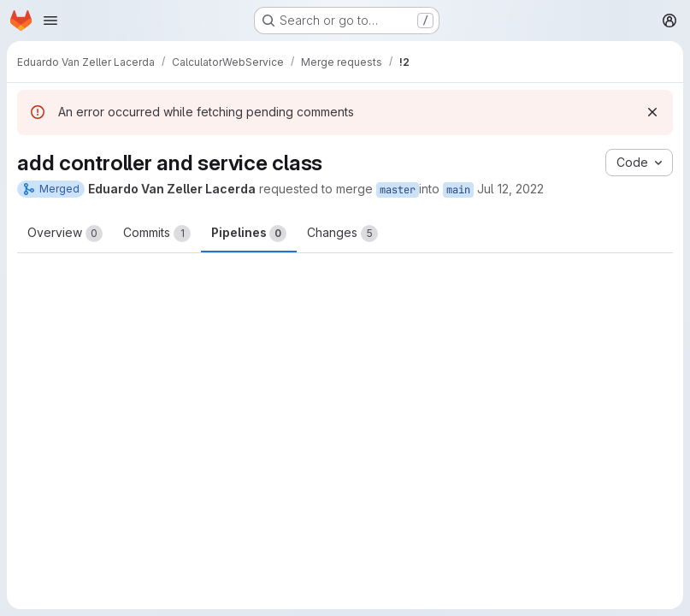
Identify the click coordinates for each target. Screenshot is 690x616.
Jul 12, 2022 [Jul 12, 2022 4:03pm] (510, 189)
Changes (342, 234)
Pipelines (249, 234)
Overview (65, 234)
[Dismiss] (652, 112)
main (458, 190)
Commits (157, 234)
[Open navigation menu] (50, 21)
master (398, 190)
